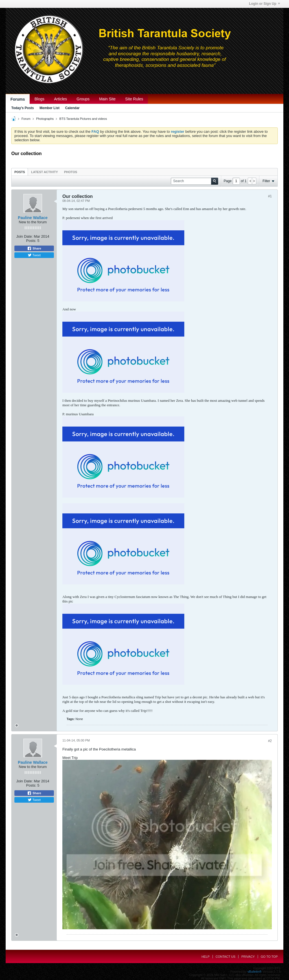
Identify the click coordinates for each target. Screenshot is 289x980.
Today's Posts (23, 108)
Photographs (45, 119)
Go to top (269, 957)
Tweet (34, 255)
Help (206, 957)
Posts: (31, 241)
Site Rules (134, 99)
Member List (50, 108)
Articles (60, 99)
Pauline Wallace (33, 218)
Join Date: (24, 236)
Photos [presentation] (71, 172)
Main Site (107, 99)
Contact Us (226, 957)
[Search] (194, 181)
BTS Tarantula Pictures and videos (83, 119)
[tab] (20, 172)
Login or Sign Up (264, 4)
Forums (18, 99)
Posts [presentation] (20, 172)
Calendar (72, 108)
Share (34, 248)
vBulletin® (255, 972)
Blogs (39, 99)
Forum (26, 119)
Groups (83, 99)
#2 (270, 741)
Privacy (248, 957)
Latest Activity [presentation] (44, 172)
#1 (270, 196)
